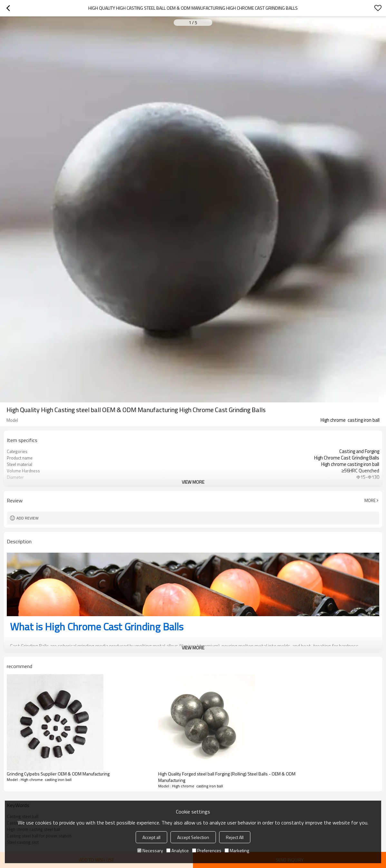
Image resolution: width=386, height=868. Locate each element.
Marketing (237, 850)
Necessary (150, 850)
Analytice (178, 850)
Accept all (151, 837)
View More (193, 482)
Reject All (235, 837)
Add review (28, 518)
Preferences (207, 850)
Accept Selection (193, 837)
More (370, 500)
